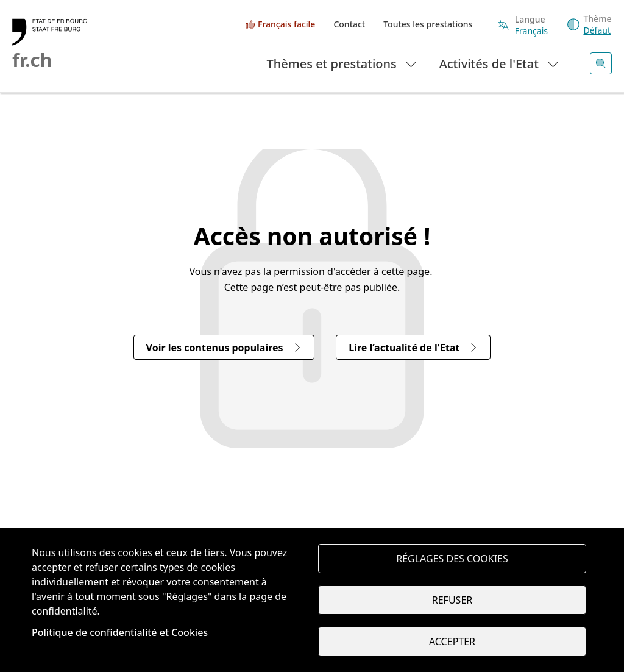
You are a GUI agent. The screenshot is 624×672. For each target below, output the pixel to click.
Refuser (452, 600)
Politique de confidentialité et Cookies (120, 632)
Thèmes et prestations (343, 63)
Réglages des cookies (452, 559)
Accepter (452, 642)
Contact (349, 24)
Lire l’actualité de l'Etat (413, 348)
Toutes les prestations (428, 24)
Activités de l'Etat (500, 63)
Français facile (286, 24)
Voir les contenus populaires (224, 348)
